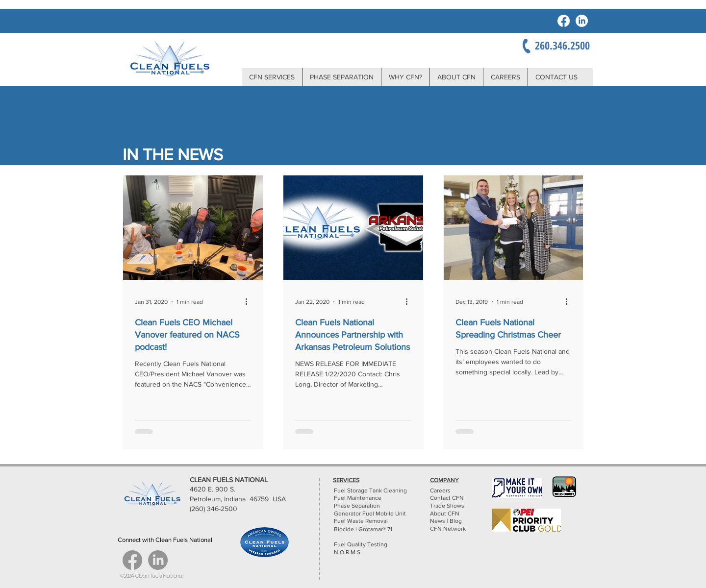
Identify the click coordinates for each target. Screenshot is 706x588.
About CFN (445, 514)
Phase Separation (357, 506)
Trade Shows (447, 506)
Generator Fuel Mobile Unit (370, 514)
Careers (440, 490)
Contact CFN (447, 498)
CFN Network (449, 529)
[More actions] (250, 302)
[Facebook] (564, 21)
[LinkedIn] (582, 21)
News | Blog (446, 521)
